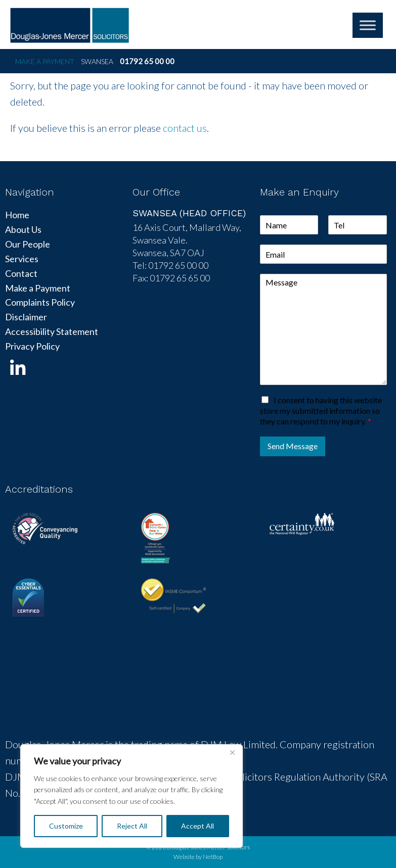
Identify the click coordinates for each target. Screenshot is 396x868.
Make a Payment (45, 61)
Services (22, 259)
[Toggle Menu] (368, 25)
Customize (66, 826)
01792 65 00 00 (147, 61)
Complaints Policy (40, 302)
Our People (28, 244)
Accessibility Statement (52, 331)
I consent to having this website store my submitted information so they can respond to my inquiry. (321, 411)
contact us (185, 128)
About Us (23, 229)
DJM (70, 25)
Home (17, 215)
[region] (131, 796)
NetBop (213, 857)
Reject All (132, 826)
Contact (21, 273)
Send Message (293, 446)
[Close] (232, 753)
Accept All (197, 826)
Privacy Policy (32, 346)
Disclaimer (26, 317)
